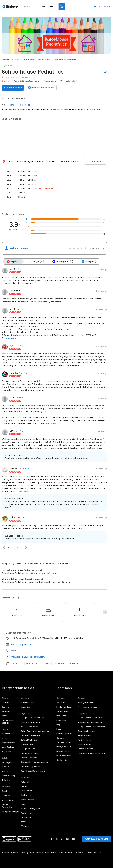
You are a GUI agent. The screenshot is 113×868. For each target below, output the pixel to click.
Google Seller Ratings (8, 722)
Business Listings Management (35, 762)
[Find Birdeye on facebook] (52, 839)
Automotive (26, 782)
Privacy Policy (28, 852)
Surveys (5, 767)
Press (59, 729)
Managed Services (86, 702)
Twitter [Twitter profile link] (46, 663)
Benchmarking (8, 776)
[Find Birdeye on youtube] (73, 839)
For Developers (85, 740)
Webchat (6, 734)
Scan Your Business (87, 731)
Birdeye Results (63, 751)
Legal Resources (64, 756)
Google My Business (30, 753)
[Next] (105, 612)
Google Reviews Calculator (90, 718)
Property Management (31, 808)
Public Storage (27, 813)
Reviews (5, 707)
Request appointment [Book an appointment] (41, 88)
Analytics (6, 795)
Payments (6, 751)
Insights (5, 771)
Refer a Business (85, 749)
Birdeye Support (85, 744)
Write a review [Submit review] (13, 88)
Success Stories (64, 742)
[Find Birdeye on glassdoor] (78, 839)
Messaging (7, 762)
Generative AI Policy (74, 852)
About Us (61, 702)
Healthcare (28, 60)
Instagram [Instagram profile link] (75, 663)
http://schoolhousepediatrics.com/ (28, 657)
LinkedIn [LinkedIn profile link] (59, 663)
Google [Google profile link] (17, 663)
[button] (26, 548)
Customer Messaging (31, 736)
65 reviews (25, 77)
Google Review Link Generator (91, 727)
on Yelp (19, 269)
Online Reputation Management (36, 731)
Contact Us (62, 760)
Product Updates (64, 733)
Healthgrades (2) (63, 262)
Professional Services (88, 707)
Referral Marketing (29, 740)
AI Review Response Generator (92, 722)
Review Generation (29, 727)
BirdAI (4, 791)
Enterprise (25, 707)
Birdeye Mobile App (10, 811)
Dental (24, 786)
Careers (60, 738)
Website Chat (27, 744)
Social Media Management (33, 771)
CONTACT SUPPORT (97, 839)
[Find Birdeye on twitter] (57, 839)
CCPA (61, 852)
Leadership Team (64, 707)
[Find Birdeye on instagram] (68, 839)
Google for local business (32, 718)
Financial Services (29, 791)
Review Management (30, 722)
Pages (5, 716)
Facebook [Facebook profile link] (32, 663)
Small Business (28, 702)
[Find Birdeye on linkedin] (62, 839)
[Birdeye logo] (10, 7)
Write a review (102, 7)
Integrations (7, 800)
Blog (58, 725)
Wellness (25, 826)
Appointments (8, 743)
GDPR (47, 852)
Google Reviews (28, 749)
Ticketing (6, 780)
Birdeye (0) (89, 262)
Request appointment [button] (22, 644)
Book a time (62, 716)
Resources (61, 720)
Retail (23, 822)
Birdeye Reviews (64, 747)
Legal (23, 804)
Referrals (6, 711)
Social (4, 738)
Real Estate (26, 817)
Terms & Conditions (11, 852)
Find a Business (85, 736)
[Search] (62, 7)
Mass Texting (8, 747)
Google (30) (36, 262)
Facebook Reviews (29, 758)
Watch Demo (63, 711)
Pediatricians (44, 60)
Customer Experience (31, 767)
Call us (14, 651)
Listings (5, 702)
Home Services (27, 800)
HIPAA (54, 852)
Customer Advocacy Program (91, 753)
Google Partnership (7, 806)
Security (39, 852)
